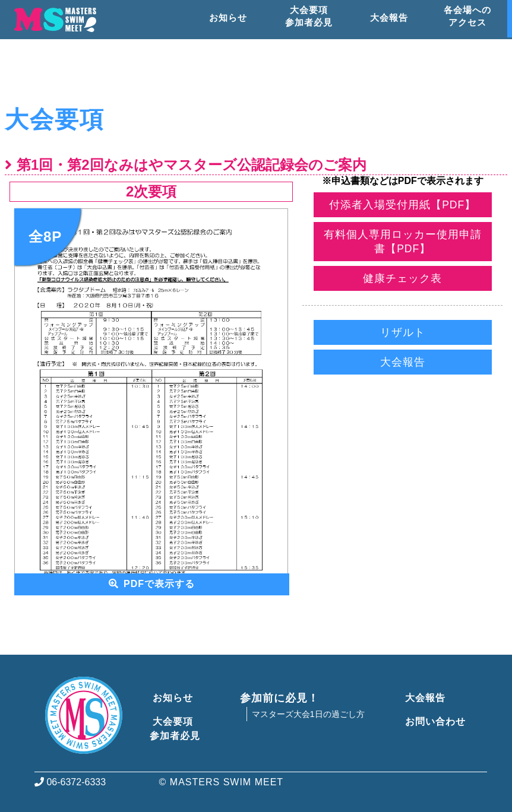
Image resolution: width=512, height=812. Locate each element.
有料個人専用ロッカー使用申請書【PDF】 (402, 242)
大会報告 (403, 362)
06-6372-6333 (70, 782)
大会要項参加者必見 (175, 729)
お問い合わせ (433, 721)
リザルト (403, 332)
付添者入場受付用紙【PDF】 (402, 205)
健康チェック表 (402, 278)
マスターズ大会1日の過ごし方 (308, 714)
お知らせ (171, 698)
